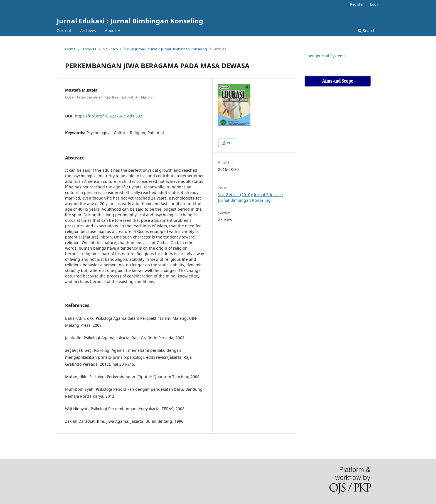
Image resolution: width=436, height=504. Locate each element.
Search (367, 30)
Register (357, 4)
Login (375, 4)
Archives (88, 30)
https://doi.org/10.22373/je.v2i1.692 (109, 116)
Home (70, 49)
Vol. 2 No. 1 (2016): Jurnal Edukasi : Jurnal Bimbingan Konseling (155, 49)
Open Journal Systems (325, 56)
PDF (230, 143)
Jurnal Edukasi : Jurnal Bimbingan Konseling (130, 21)
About (111, 30)
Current (64, 30)
